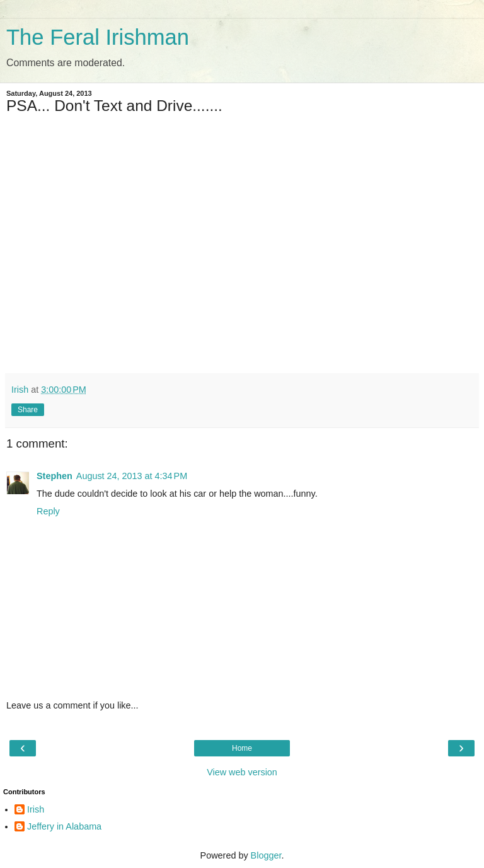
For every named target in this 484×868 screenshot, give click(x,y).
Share (28, 410)
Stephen (55, 476)
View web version (242, 772)
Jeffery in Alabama (64, 826)
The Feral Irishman (98, 37)
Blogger (266, 855)
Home (242, 748)
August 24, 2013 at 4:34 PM (132, 476)
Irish (36, 809)
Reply (48, 511)
